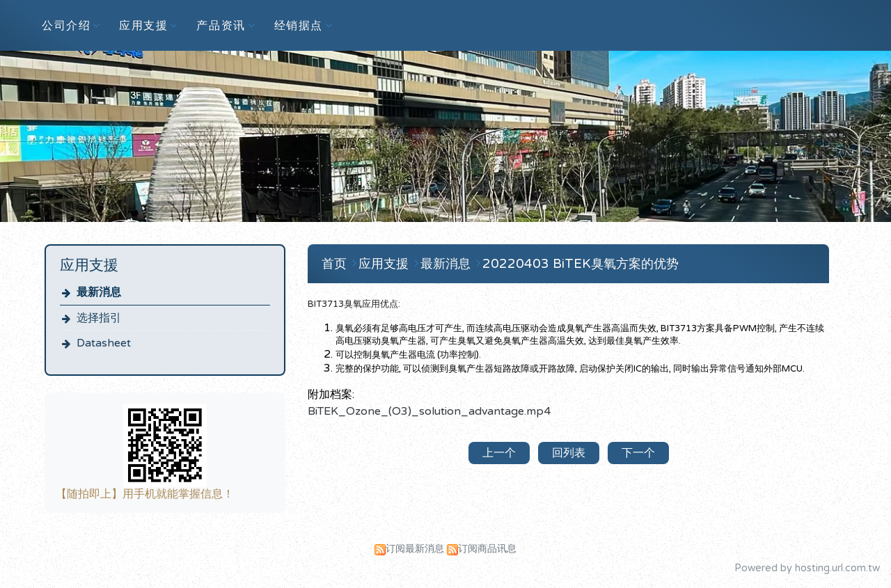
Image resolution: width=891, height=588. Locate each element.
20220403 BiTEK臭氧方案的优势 (581, 264)
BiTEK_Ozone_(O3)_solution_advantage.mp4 (429, 411)
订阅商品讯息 (487, 549)
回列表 (569, 453)
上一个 (499, 453)
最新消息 (99, 292)
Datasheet (104, 343)
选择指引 (99, 318)
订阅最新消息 (415, 549)
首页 (334, 264)
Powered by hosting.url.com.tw (807, 568)
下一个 (638, 453)
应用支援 (385, 264)
